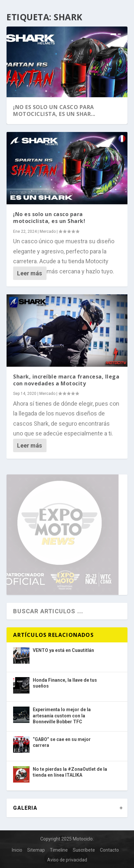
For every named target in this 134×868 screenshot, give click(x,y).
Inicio (17, 850)
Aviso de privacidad (67, 860)
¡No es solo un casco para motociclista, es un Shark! (49, 218)
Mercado (48, 231)
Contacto (109, 850)
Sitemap (36, 850)
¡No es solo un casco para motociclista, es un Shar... (54, 111)
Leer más (29, 273)
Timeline (59, 850)
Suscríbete (84, 850)
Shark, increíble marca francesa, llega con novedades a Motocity (66, 380)
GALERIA (25, 808)
